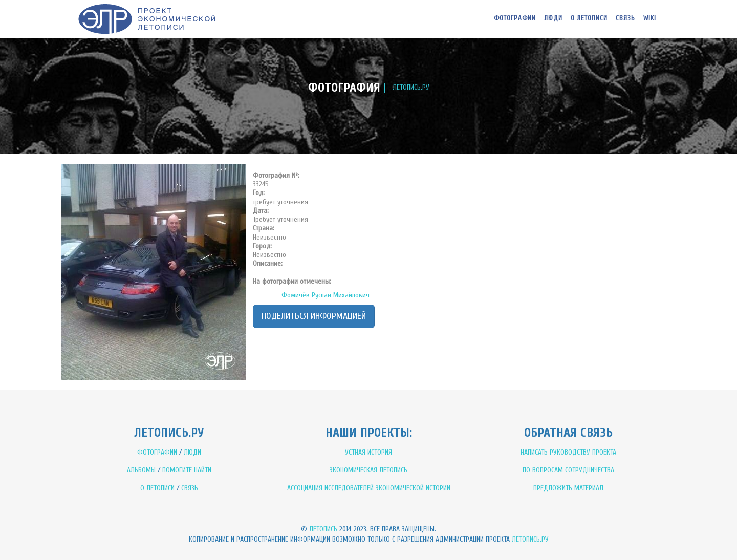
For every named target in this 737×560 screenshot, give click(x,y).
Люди (553, 18)
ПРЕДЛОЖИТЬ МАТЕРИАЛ (568, 488)
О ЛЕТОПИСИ (157, 488)
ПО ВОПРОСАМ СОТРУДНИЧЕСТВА (568, 470)
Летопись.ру (530, 539)
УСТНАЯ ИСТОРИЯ (368, 452)
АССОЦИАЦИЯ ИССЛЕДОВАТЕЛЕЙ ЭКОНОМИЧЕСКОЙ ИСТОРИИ (369, 488)
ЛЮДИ (192, 452)
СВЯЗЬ (190, 488)
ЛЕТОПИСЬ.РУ (411, 87)
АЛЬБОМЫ (141, 470)
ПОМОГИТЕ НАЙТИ (187, 470)
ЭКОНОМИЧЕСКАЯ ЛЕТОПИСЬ (368, 470)
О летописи (589, 18)
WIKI (650, 18)
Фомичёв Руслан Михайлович (326, 295)
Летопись (323, 529)
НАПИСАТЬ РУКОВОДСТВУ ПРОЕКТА (568, 452)
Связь (625, 18)
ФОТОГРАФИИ (157, 452)
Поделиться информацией (314, 316)
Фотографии (515, 18)
